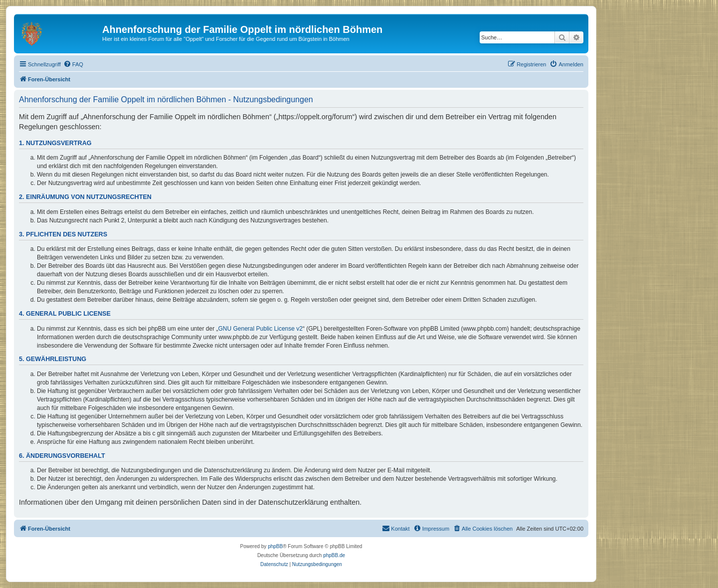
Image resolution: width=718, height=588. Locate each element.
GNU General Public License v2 (261, 329)
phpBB (275, 546)
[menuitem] (73, 64)
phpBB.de (334, 555)
